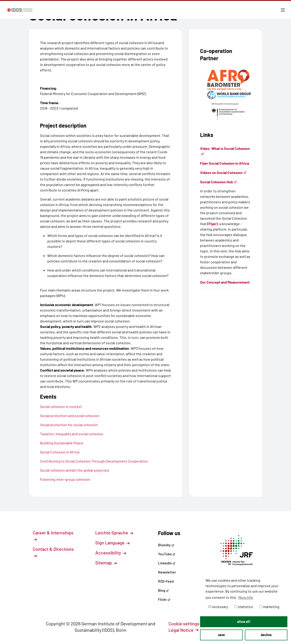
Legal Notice (183, 630)
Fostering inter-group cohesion (65, 479)
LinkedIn (167, 563)
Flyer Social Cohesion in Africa (225, 163)
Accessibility (111, 553)
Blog (163, 590)
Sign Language (112, 543)
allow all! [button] (244, 622)
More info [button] (246, 597)
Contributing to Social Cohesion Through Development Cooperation (94, 461)
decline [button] (266, 635)
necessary (218, 607)
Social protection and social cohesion (70, 416)
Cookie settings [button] (186, 624)
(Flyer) (212, 224)
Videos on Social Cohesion (223, 172)
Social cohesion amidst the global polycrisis (75, 470)
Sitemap (106, 563)
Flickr (164, 599)
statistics (244, 607)
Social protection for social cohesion (69, 425)
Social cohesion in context (61, 406)
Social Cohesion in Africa (60, 452)
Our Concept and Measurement (225, 282)
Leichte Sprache (114, 533)
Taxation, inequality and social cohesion (72, 434)
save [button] (221, 635)
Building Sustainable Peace (62, 443)
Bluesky (166, 545)
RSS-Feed (166, 581)
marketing (269, 607)
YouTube (167, 554)
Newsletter (167, 572)
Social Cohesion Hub (218, 182)
